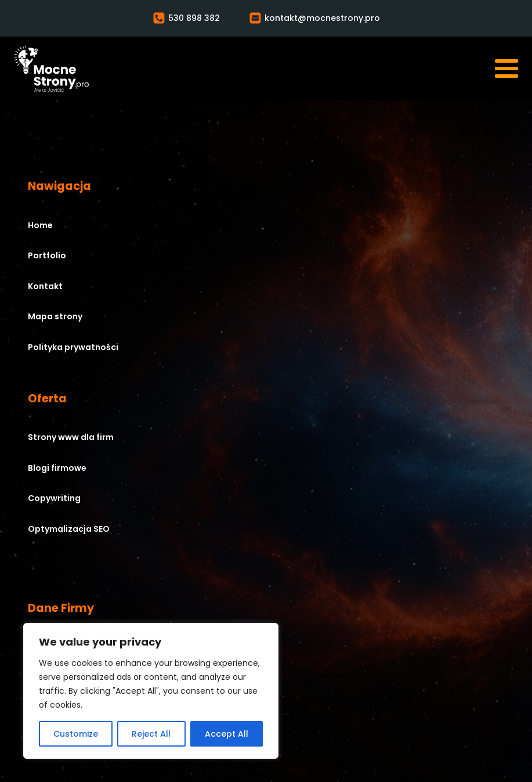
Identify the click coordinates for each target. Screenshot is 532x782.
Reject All (151, 734)
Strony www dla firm (71, 437)
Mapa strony (55, 316)
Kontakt (45, 286)
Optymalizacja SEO (69, 529)
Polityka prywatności (73, 347)
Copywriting (54, 498)
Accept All (227, 734)
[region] (151, 691)
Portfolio (47, 255)
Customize (76, 734)
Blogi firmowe (57, 468)
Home (40, 225)
